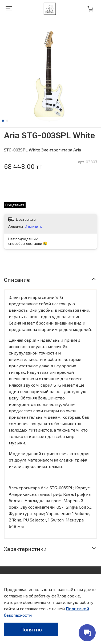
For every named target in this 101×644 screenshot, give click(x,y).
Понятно (31, 629)
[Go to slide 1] (3, 121)
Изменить (33, 226)
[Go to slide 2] (7, 121)
